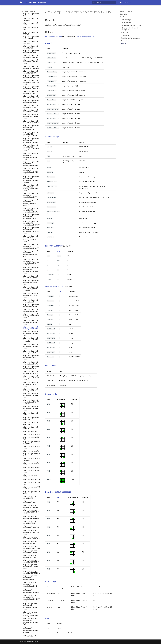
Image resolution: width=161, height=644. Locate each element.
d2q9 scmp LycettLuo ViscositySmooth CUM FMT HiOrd (30, 505)
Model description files (54, 37)
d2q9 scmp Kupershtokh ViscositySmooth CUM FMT (31, 48)
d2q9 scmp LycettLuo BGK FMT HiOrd (32, 158)
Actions (124, 44)
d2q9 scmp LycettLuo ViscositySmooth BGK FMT (32, 475)
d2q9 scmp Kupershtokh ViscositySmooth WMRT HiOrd (31, 123)
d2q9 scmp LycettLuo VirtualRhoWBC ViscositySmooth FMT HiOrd (30, 368)
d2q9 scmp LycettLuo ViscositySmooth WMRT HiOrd (31, 573)
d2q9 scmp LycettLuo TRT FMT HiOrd (32, 203)
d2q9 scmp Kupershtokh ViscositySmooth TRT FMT (32, 87)
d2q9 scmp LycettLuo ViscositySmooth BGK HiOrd (30, 487)
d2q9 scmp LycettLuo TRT (32, 194)
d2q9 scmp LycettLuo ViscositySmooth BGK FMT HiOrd (32, 481)
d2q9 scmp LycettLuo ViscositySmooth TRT (30, 533)
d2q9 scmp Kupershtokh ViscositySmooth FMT (31, 67)
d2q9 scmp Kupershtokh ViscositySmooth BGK (31, 20)
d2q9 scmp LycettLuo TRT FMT (32, 198)
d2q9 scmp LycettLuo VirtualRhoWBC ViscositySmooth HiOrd (31, 375)
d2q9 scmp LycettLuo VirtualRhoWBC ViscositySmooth (30, 293)
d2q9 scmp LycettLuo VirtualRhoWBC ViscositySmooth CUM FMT (30, 336)
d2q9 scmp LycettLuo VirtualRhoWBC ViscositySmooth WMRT (31, 411)
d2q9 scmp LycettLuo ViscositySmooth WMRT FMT (31, 560)
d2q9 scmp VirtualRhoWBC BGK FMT (32, 616)
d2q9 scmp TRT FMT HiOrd (32, 602)
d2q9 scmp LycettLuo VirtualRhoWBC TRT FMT (31, 276)
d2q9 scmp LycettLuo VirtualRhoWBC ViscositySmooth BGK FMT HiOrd (32, 313)
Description (124, 14)
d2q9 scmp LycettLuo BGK (32, 149)
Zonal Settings (126, 20)
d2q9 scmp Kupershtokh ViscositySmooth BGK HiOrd (31, 37)
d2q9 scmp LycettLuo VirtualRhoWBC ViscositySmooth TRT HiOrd (30, 404)
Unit (58, 251)
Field (59, 497)
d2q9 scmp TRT (28, 597)
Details (122, 17)
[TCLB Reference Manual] (21, 2)
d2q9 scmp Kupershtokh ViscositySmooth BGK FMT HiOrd (32, 31)
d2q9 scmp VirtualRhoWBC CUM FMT (32, 634)
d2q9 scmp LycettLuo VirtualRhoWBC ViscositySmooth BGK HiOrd (30, 321)
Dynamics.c (81, 37)
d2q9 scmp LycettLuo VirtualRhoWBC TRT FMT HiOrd (31, 281)
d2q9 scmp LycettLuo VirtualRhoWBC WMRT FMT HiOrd (30, 454)
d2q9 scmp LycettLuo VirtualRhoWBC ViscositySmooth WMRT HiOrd (31, 435)
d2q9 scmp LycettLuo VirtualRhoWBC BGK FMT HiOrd (31, 227)
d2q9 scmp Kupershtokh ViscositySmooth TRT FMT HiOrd (32, 93)
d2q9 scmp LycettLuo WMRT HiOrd (30, 593)
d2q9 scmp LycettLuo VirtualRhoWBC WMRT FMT (30, 448)
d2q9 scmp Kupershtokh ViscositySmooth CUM (31, 43)
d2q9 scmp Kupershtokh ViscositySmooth (31, 16)
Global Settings (126, 22)
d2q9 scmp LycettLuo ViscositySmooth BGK (30, 471)
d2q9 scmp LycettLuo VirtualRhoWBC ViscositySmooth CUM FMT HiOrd (30, 345)
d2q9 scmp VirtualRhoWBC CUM (32, 630)
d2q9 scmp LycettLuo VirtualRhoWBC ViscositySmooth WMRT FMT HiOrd (31, 427)
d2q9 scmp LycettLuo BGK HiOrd (32, 162)
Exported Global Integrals (55, 286)
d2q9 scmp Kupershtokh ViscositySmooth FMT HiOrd (31, 72)
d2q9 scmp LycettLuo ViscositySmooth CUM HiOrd (30, 511)
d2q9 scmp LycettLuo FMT (32, 182)
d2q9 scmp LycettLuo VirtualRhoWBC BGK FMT (31, 221)
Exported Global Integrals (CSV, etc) (130, 29)
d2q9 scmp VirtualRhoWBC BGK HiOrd (32, 625)
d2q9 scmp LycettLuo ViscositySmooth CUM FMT (30, 498)
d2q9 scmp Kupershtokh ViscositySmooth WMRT (31, 105)
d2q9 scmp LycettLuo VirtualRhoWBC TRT (30, 271)
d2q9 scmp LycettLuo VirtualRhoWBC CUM (30, 237)
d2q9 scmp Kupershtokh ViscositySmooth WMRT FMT (31, 110)
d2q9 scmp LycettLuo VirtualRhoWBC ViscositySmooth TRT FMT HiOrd (32, 396)
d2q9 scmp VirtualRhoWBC (32, 608)
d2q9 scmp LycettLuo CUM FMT (32, 170)
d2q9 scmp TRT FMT (30, 599)
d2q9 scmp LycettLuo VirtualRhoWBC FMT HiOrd (32, 262)
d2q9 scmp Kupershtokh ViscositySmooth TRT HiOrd (31, 99)
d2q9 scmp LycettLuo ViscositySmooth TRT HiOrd (30, 549)
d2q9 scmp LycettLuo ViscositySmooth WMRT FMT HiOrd (31, 567)
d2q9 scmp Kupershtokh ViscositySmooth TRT (31, 83)
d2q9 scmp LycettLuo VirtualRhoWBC (30, 212)
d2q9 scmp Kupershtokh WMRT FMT (31, 133)
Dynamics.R (90, 37)
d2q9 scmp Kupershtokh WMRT (31, 129)
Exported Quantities (54, 246)
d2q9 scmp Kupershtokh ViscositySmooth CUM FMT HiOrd (31, 55)
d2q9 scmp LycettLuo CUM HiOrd (32, 179)
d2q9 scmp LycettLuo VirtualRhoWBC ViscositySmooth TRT (30, 382)
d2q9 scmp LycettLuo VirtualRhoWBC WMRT (30, 442)
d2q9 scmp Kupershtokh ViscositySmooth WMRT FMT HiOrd (31, 117)
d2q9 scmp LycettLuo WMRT (30, 579)
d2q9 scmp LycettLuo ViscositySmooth (30, 466)
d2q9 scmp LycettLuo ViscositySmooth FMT (30, 517)
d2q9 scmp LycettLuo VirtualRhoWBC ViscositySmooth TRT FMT (32, 388)
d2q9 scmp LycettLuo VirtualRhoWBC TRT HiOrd (32, 287)
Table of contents (126, 11)
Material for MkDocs (32, 642)
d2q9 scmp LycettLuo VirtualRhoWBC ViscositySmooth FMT (30, 360)
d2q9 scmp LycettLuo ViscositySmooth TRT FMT (32, 537)
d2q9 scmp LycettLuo (30, 146)
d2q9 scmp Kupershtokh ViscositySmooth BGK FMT (32, 25)
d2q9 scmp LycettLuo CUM (32, 166)
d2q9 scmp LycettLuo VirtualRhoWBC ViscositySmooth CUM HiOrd (30, 353)
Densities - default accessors (131, 38)
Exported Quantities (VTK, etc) (131, 25)
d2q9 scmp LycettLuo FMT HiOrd (32, 186)
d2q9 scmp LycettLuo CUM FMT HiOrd (32, 174)
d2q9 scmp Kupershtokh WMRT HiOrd (31, 143)
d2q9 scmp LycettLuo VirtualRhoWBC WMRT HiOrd (30, 460)
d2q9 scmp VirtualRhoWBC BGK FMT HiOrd (32, 621)
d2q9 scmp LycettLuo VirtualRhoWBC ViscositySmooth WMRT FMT (31, 419)
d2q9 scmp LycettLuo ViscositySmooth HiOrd (31, 528)
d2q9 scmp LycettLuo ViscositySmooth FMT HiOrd (30, 523)
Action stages (126, 41)
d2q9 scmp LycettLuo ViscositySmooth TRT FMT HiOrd (32, 543)
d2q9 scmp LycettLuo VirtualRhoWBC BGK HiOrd (32, 232)
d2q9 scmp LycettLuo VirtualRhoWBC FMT (30, 257)
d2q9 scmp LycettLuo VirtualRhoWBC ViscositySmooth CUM (30, 329)
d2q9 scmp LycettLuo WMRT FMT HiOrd (30, 588)
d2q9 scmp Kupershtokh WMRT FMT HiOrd (31, 138)
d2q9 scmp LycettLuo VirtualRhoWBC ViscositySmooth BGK (30, 299)
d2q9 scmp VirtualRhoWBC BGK (32, 611)
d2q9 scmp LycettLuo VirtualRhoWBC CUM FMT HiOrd (31, 247)
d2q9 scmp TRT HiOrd (30, 605)
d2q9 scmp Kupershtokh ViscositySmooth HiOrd (31, 78)
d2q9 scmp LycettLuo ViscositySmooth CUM (30, 493)
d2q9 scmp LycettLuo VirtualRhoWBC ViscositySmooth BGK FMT (32, 306)
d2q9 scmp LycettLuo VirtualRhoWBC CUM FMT (31, 242)
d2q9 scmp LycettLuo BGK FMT (32, 153)
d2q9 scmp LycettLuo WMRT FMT (30, 584)
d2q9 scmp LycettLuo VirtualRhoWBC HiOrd (30, 267)
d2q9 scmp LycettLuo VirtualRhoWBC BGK (30, 217)
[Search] (104, 2)
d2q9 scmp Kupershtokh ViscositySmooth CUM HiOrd (31, 61)
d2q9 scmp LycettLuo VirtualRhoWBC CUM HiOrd (32, 253)
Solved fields (125, 35)
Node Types (125, 33)
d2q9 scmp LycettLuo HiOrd (30, 191)
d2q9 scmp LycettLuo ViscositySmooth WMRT (31, 555)
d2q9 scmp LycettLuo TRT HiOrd (32, 207)
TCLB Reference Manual (28, 11)
